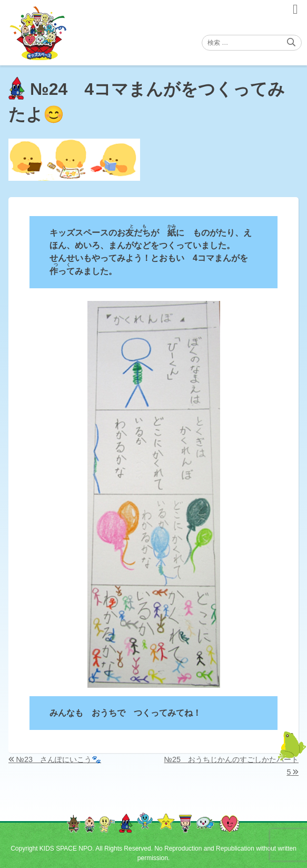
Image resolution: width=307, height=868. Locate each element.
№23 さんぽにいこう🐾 (59, 759)
